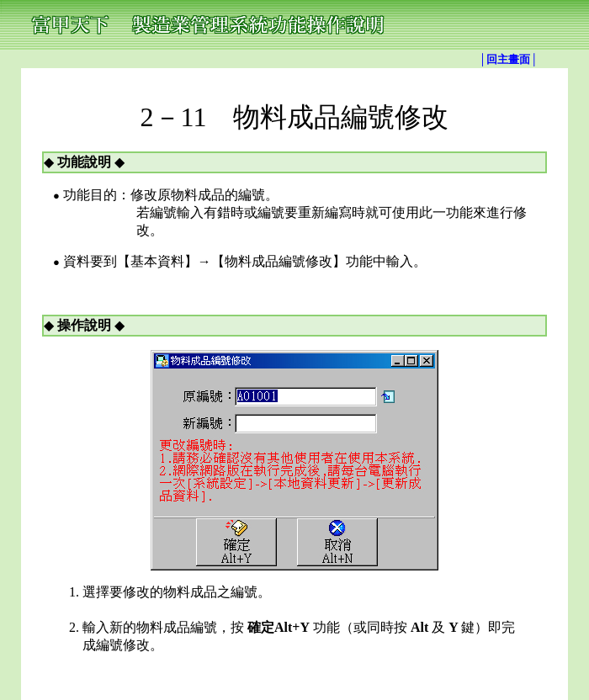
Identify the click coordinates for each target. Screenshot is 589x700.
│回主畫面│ (508, 59)
